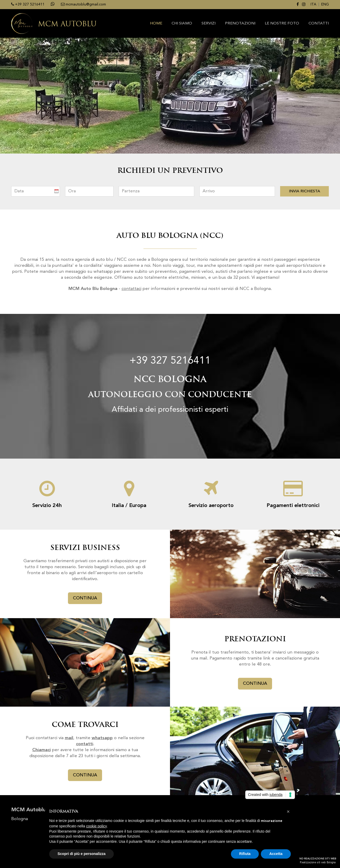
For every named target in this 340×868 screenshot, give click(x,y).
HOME (156, 24)
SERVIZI (209, 24)
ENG (325, 4)
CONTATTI (319, 24)
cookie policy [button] (96, 826)
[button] (288, 812)
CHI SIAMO (182, 24)
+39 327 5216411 (170, 361)
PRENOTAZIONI (240, 24)
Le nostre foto (282, 24)
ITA (313, 4)
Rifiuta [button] (245, 854)
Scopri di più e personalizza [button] (81, 854)
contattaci (131, 289)
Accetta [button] (276, 854)
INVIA (305, 191)
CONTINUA (85, 598)
